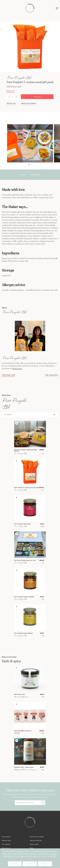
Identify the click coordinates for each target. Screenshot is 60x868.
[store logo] (30, 8)
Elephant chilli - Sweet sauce (24, 767)
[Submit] (43, 803)
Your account (6, 837)
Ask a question (52, 375)
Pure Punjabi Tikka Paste (22, 524)
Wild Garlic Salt (20, 694)
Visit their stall (8, 375)
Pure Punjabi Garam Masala (23, 633)
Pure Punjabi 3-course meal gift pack (27, 488)
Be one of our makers (37, 837)
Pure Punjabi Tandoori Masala (24, 597)
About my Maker (29, 103)
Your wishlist (6, 844)
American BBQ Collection (23, 731)
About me (11, 103)
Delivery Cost (6, 841)
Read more (17, 369)
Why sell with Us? (36, 841)
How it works (34, 844)
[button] (29, 165)
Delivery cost (11, 91)
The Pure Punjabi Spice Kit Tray (25, 560)
